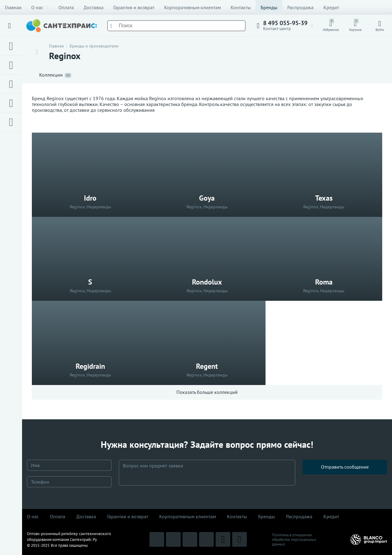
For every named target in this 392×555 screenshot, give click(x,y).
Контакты (241, 7)
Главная (13, 7)
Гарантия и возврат (134, 7)
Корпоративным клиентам (192, 7)
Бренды (269, 7)
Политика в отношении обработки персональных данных (294, 540)
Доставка (94, 7)
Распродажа (300, 7)
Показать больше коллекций (207, 392)
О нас (40, 7)
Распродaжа (299, 517)
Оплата (66, 7)
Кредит (331, 7)
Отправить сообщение (345, 472)
